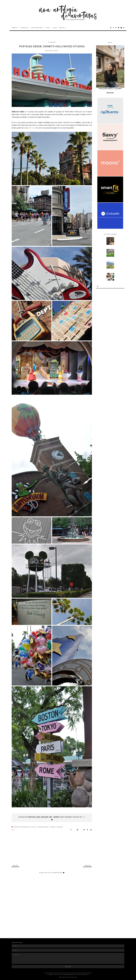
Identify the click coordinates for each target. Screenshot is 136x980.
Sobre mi (15, 28)
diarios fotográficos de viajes (25, 827)
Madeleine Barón (74, 974)
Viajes (55, 28)
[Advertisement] (50, 929)
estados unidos (52, 51)
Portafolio (24, 28)
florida (53, 827)
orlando (60, 827)
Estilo (48, 28)
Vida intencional (37, 28)
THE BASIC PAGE (73, 977)
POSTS (16, 866)
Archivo (62, 28)
